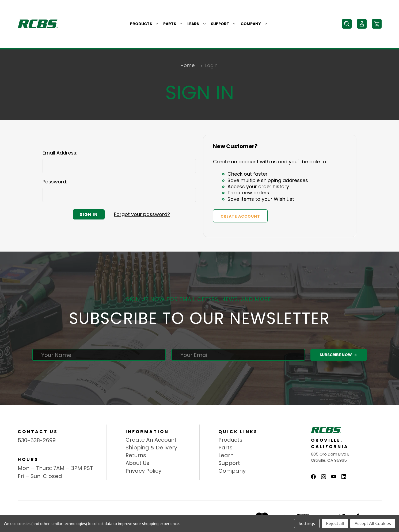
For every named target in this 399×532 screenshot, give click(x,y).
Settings (307, 523)
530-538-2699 (37, 440)
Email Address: (60, 153)
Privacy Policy (143, 471)
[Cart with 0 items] (377, 24)
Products (144, 24)
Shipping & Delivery (151, 448)
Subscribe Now (339, 355)
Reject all (335, 523)
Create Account (240, 216)
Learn (196, 24)
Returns (136, 455)
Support (223, 24)
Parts (173, 24)
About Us (137, 463)
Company (254, 24)
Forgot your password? (142, 214)
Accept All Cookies (373, 523)
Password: (55, 182)
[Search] (347, 24)
